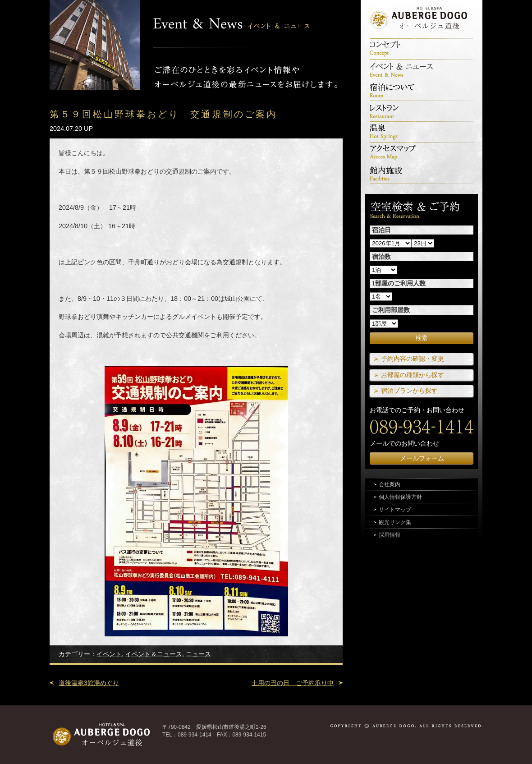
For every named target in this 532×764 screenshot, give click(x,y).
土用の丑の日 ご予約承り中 (293, 683)
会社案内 (390, 484)
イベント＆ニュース (154, 654)
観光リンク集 (395, 522)
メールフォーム (422, 458)
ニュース (198, 654)
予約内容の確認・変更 (413, 359)
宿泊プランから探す (409, 391)
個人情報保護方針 (400, 497)
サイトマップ (395, 510)
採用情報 (390, 535)
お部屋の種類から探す (413, 375)
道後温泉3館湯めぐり (89, 683)
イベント (109, 654)
